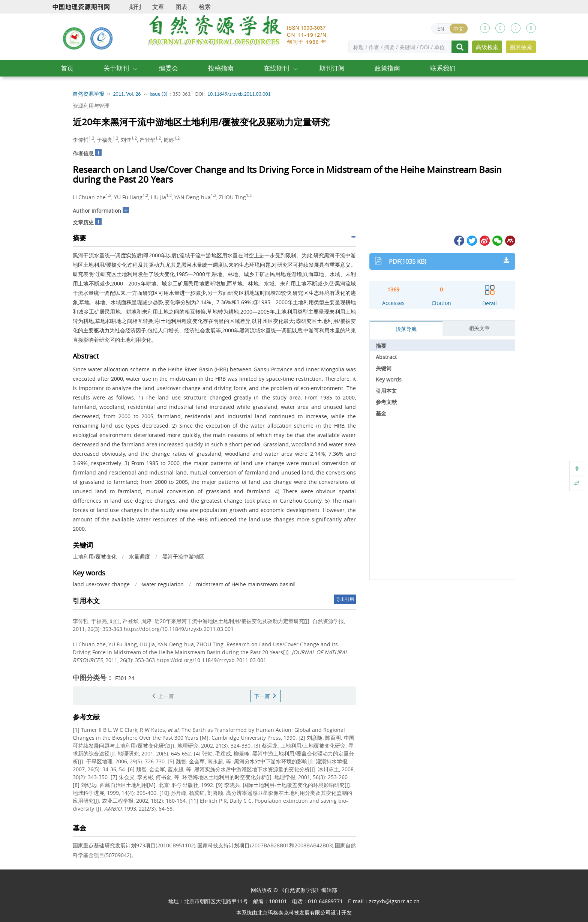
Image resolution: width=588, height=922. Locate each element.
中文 (459, 29)
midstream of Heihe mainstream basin (246, 584)
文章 (158, 7)
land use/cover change (101, 584)
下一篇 (265, 696)
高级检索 (487, 47)
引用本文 (386, 391)
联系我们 (443, 68)
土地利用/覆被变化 (95, 556)
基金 (381, 413)
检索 (205, 7)
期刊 (135, 7)
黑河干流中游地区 (183, 556)
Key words (389, 379)
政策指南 (387, 68)
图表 (181, 7)
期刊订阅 (332, 68)
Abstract (386, 357)
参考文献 (386, 402)
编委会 (169, 68)
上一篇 (163, 696)
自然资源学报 (88, 94)
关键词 (384, 368)
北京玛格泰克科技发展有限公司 (294, 912)
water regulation (163, 584)
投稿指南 (221, 68)
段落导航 (406, 329)
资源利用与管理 (91, 106)
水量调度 (139, 556)
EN (441, 29)
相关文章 (479, 328)
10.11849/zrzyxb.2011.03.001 (239, 94)
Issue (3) (159, 94)
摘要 (381, 346)
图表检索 (521, 47)
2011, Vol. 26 (127, 94)
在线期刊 (276, 68)
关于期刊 (116, 68)
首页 (67, 68)
